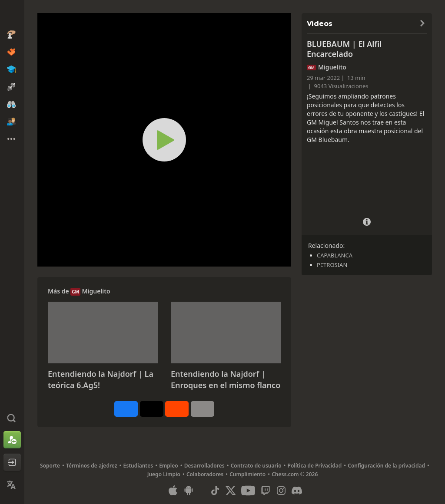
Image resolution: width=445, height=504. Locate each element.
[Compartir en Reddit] (177, 409)
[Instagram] (281, 491)
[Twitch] (266, 491)
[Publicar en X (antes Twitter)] (152, 409)
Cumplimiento (247, 474)
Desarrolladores (204, 466)
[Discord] (297, 491)
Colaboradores (205, 474)
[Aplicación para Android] (189, 491)
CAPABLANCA (335, 255)
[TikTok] (215, 491)
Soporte (50, 466)
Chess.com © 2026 (295, 474)
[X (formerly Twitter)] (231, 491)
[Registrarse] (12, 440)
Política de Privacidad (315, 466)
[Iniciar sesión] (12, 462)
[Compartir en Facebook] (126, 409)
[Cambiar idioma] (12, 485)
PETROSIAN (332, 265)
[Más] (203, 409)
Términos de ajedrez (92, 466)
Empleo (169, 466)
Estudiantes (138, 466)
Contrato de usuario (256, 466)
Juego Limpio (164, 474)
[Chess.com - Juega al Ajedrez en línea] (12, 15)
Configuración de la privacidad (386, 466)
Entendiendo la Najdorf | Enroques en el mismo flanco (226, 379)
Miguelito (96, 291)
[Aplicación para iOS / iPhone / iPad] (173, 491)
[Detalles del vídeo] (367, 221)
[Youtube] (248, 491)
